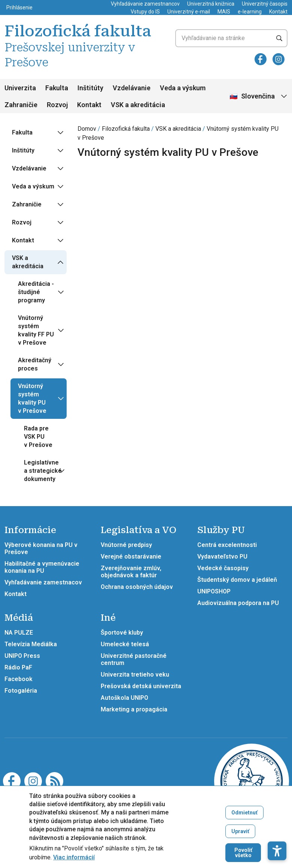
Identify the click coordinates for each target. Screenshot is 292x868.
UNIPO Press (22, 656)
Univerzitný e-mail (189, 12)
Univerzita (20, 88)
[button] (277, 824)
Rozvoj (57, 105)
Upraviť (240, 835)
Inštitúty (90, 88)
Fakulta (57, 88)
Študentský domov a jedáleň (237, 580)
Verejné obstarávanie (131, 557)
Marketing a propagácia (134, 709)
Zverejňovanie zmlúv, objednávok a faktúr (131, 572)
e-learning (250, 12)
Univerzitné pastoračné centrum (134, 659)
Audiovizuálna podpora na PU (238, 603)
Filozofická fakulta (126, 129)
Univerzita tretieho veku (135, 675)
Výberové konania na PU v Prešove (41, 548)
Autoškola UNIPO (124, 698)
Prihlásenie (19, 7)
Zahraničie (21, 105)
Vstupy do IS (145, 12)
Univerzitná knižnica (211, 4)
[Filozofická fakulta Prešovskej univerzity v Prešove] (252, 781)
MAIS (224, 12)
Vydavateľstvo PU (222, 557)
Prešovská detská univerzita (141, 686)
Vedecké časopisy (223, 568)
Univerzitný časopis (265, 4)
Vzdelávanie (132, 88)
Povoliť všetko (243, 857)
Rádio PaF (18, 667)
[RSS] (54, 781)
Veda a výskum (183, 88)
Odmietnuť (244, 817)
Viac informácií (74, 862)
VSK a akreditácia (138, 105)
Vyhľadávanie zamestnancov (145, 4)
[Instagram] (279, 59)
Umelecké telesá (125, 644)
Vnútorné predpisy (126, 545)
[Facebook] (261, 59)
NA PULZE (19, 633)
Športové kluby (122, 633)
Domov (87, 129)
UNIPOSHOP (214, 591)
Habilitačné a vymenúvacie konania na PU (42, 567)
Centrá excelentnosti (227, 545)
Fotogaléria (21, 691)
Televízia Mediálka (31, 644)
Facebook (19, 679)
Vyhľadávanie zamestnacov (43, 582)
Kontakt (278, 12)
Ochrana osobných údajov (137, 587)
